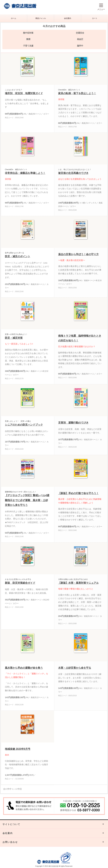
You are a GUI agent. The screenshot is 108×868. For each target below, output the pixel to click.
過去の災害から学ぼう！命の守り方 (78, 254)
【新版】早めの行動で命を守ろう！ (78, 493)
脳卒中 (80, 46)
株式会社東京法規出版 (20, 6)
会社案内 (68, 18)
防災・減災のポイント (18, 256)
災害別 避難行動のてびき (73, 423)
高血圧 (80, 39)
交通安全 (80, 33)
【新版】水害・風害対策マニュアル (78, 583)
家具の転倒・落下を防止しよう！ (77, 93)
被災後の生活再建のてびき (73, 173)
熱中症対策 (28, 33)
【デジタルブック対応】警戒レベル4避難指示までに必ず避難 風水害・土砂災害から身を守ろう (27, 500)
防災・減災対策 (14, 338)
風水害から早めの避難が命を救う (24, 668)
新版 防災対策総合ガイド (20, 583)
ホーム (14, 18)
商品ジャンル (41, 18)
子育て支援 (28, 46)
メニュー (101, 7)
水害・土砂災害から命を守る (75, 668)
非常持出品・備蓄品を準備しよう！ (25, 173)
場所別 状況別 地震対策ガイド (24, 93)
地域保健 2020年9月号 (18, 749)
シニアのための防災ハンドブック (24, 425)
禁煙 (28, 39)
